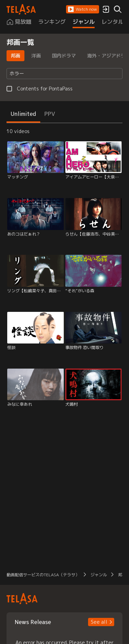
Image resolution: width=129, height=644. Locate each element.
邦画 (15, 56)
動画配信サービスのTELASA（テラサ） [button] (43, 575)
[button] (83, 9)
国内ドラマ (64, 56)
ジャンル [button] (99, 575)
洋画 (36, 56)
